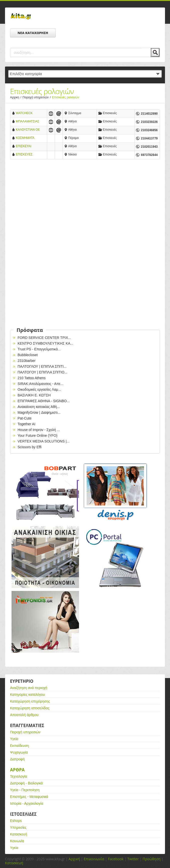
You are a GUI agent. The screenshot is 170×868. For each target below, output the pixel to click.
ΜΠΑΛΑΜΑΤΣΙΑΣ (27, 121)
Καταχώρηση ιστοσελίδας (30, 708)
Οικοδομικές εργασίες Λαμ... (39, 389)
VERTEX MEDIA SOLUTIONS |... (44, 441)
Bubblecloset (28, 355)
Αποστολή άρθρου (24, 715)
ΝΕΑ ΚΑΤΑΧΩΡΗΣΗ (33, 33)
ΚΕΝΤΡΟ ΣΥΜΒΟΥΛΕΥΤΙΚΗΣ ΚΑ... (45, 343)
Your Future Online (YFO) (37, 436)
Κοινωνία (17, 841)
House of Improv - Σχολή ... (39, 430)
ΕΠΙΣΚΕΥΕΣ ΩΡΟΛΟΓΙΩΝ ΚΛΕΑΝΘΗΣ (25, 155)
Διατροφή (17, 759)
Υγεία (14, 739)
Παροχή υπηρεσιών (37, 97)
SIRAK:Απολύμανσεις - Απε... (40, 384)
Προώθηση (151, 859)
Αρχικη (16, 97)
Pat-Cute (24, 418)
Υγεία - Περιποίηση (25, 790)
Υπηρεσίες (18, 827)
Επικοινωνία (94, 859)
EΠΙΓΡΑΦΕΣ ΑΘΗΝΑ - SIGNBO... (44, 401)
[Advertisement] (85, 204)
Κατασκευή (19, 834)
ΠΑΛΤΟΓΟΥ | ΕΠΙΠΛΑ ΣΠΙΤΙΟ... (42, 372)
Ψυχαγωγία (19, 752)
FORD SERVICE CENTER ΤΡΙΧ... (44, 338)
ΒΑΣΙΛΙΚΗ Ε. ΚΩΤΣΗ (34, 395)
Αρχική (74, 859)
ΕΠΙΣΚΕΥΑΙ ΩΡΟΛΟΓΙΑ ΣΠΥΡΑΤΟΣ (24, 147)
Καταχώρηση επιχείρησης (30, 701)
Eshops (16, 821)
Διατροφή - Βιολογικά (26, 783)
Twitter (133, 859)
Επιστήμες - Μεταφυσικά (29, 797)
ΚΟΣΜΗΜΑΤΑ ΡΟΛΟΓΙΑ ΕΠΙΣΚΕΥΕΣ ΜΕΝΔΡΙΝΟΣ (25, 138)
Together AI (26, 424)
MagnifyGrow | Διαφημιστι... (39, 412)
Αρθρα (17, 770)
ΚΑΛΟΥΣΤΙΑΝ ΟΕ (28, 130)
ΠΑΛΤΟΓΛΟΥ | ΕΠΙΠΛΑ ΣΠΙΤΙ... (42, 366)
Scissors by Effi (29, 447)
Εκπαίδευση (19, 746)
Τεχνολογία (19, 776)
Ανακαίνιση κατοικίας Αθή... (39, 407)
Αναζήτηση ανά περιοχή (29, 688)
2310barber (27, 361)
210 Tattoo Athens (32, 378)
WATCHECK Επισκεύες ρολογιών (29, 114)
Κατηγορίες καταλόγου (27, 695)
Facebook (116, 859)
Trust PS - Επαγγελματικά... (39, 349)
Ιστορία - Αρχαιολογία (27, 803)
